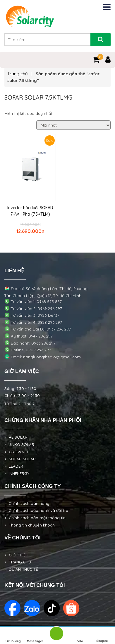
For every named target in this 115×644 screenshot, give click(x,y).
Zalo (80, 636)
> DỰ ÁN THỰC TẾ (21, 569)
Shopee (102, 636)
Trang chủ (18, 74)
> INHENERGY (17, 473)
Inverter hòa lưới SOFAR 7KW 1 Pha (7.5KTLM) (30, 211)
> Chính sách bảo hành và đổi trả (36, 510)
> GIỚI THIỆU (16, 555)
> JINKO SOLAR (19, 444)
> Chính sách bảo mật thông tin (35, 518)
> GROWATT (16, 452)
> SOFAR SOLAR (20, 459)
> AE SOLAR (16, 437)
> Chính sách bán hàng (27, 503)
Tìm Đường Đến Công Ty (13, 636)
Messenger (35, 636)
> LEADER (14, 466)
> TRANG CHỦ (18, 562)
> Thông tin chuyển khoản (30, 525)
